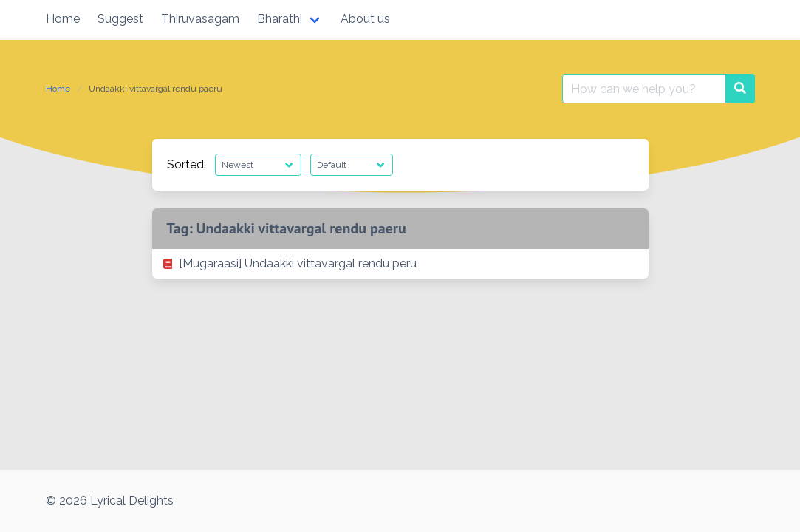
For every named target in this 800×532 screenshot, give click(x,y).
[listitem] (400, 264)
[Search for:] (644, 89)
